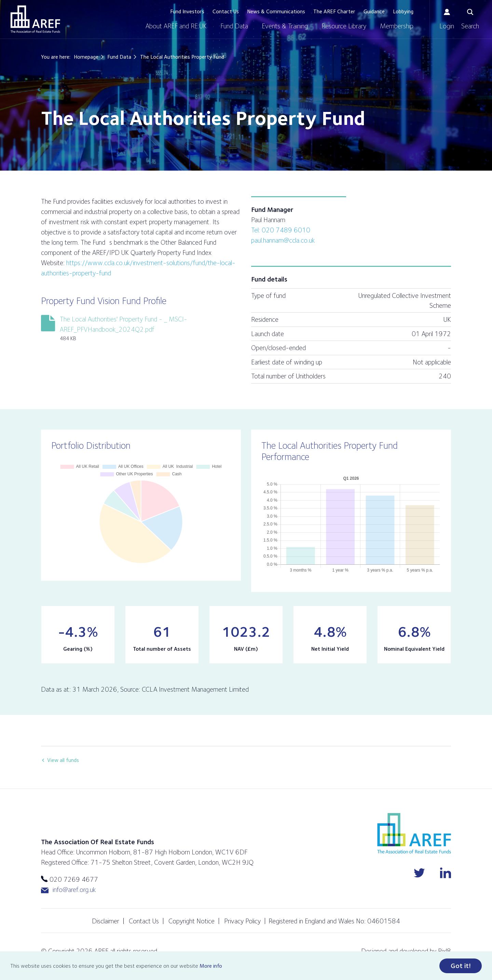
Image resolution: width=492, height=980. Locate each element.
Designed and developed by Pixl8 (406, 951)
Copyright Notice (192, 921)
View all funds (63, 760)
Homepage (86, 57)
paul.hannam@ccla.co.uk (283, 240)
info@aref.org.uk (68, 890)
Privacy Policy (242, 921)
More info (211, 966)
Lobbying (403, 11)
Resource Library (344, 26)
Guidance (374, 11)
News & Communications (276, 11)
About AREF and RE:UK (176, 26)
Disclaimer (106, 921)
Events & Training (285, 26)
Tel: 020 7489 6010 (281, 230)
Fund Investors (187, 11)
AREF (35, 19)
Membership (397, 26)
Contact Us (226, 11)
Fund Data (234, 26)
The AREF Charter (334, 11)
